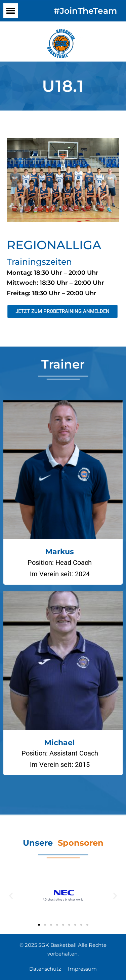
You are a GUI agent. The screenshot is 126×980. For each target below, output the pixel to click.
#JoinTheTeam (85, 11)
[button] (11, 11)
